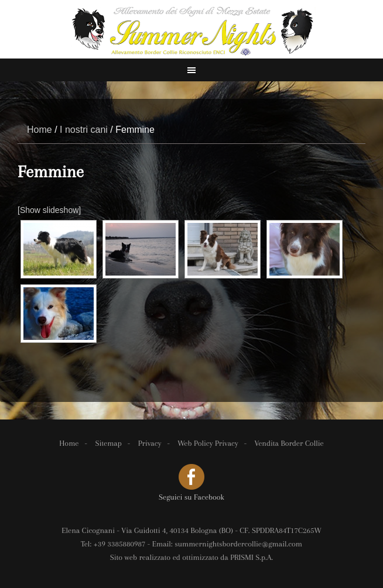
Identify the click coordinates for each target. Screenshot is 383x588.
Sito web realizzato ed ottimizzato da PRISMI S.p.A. (192, 557)
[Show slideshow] (49, 210)
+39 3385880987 (120, 544)
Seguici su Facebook (191, 497)
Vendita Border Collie (289, 443)
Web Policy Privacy (208, 443)
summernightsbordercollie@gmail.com (238, 544)
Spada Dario (191, 29)
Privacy (150, 443)
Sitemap (108, 443)
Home (69, 443)
